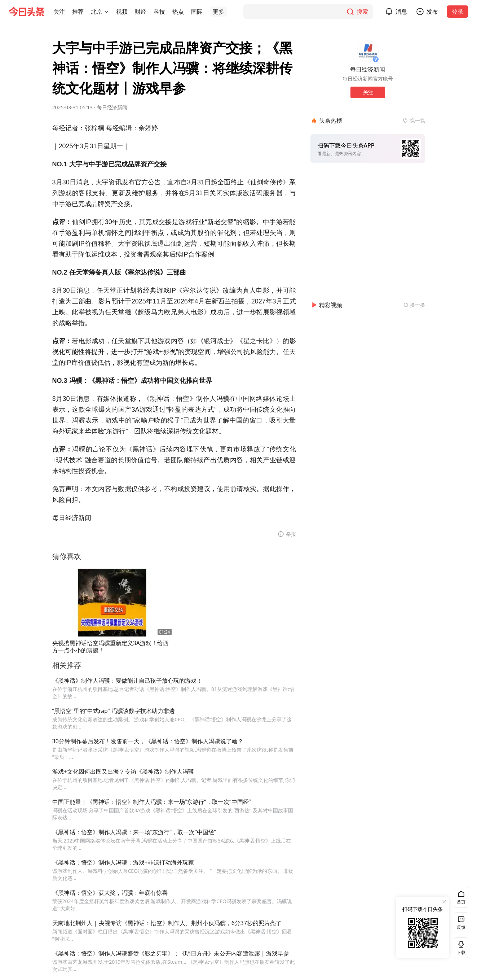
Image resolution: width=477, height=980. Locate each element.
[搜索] (308, 12)
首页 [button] (461, 902)
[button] (59, 12)
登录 (458, 12)
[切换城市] (107, 12)
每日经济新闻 (112, 107)
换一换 (418, 120)
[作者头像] (368, 51)
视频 (122, 12)
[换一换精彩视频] (414, 305)
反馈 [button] (461, 927)
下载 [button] (460, 948)
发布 (432, 12)
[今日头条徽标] (27, 12)
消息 (401, 12)
